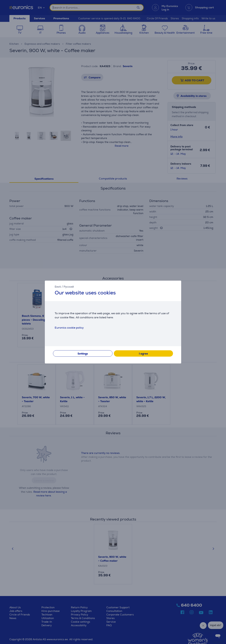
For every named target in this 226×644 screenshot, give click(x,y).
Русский (69, 287)
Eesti (58, 287)
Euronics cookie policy (69, 328)
